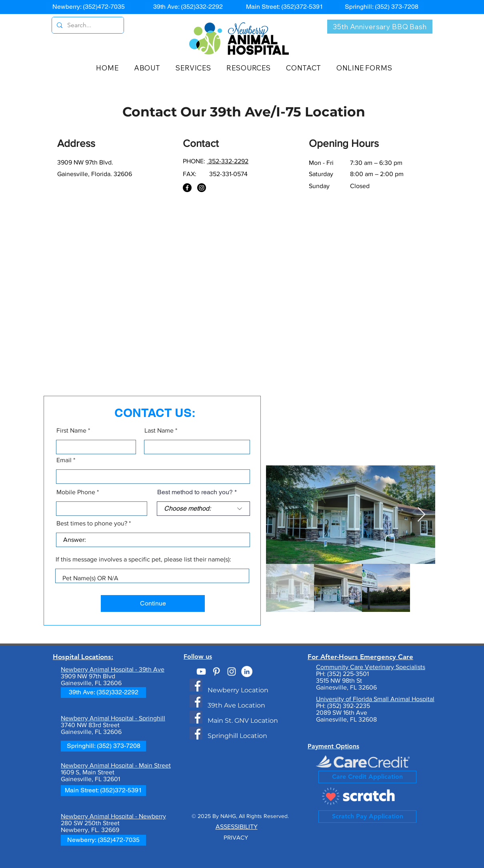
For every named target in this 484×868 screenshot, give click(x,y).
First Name (71, 431)
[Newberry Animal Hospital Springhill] (196, 733)
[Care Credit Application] (367, 777)
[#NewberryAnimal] (232, 672)
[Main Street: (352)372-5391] (285, 7)
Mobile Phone (76, 492)
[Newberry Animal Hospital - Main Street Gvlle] (196, 717)
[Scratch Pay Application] (367, 817)
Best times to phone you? (92, 523)
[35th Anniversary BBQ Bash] (380, 27)
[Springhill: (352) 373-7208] (381, 7)
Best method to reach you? (195, 492)
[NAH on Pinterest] (216, 672)
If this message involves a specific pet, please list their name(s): (143, 559)
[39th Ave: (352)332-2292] (188, 7)
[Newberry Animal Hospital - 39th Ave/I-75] (196, 701)
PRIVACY (237, 837)
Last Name (159, 431)
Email (64, 460)
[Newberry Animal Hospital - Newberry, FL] (196, 685)
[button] (151, 68)
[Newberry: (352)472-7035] (89, 7)
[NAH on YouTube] (201, 672)
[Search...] (87, 25)
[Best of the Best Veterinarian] (247, 672)
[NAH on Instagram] (202, 188)
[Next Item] (421, 515)
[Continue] (153, 603)
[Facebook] (187, 188)
